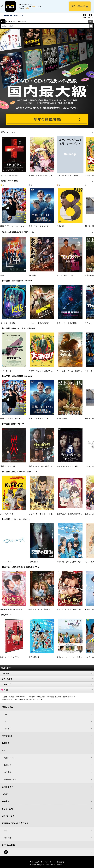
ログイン (91, 20)
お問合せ (6, 804)
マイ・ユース (6, 564)
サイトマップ (41, 702)
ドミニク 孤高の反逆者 (39, 326)
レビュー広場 (7, 811)
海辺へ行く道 (34, 660)
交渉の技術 (33, 564)
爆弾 (2, 278)
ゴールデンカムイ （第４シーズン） (72, 178)
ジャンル (47, 676)
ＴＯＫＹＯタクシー (65, 278)
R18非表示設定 (10, 782)
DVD (5, 24)
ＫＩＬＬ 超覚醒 (8, 326)
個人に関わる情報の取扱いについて (65, 699)
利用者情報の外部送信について (27, 702)
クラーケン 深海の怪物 (67, 326)
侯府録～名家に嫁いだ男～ (11, 612)
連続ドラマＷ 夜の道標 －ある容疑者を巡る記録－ (51, 469)
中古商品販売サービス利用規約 (45, 699)
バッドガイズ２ (7, 516)
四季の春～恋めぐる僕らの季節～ (70, 564)
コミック (19, 24)
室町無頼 (32, 278)
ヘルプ (5, 797)
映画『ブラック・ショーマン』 (13, 229)
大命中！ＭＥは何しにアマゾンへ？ (43, 373)
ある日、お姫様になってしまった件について (47, 178)
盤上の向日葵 (62, 421)
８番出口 (60, 229)
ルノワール (89, 660)
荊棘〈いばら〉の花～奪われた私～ (43, 612)
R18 (90, 24)
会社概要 (5, 699)
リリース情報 (47, 681)
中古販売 (8, 775)
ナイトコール (6, 373)
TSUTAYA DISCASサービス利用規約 (26, 699)
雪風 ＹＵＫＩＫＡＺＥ (39, 229)
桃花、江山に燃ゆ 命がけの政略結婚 (72, 612)
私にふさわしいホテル (10, 660)
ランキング (47, 687)
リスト (84, 20)
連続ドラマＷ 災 (8, 469)
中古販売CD (30, 24)
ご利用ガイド (7, 789)
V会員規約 (12, 699)
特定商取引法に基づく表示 (10, 702)
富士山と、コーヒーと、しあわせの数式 (73, 660)
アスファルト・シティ (10, 178)
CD (11, 24)
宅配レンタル (9, 760)
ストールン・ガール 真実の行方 (70, 373)
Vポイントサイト (9, 818)
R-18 (47, 692)
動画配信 (6, 746)
